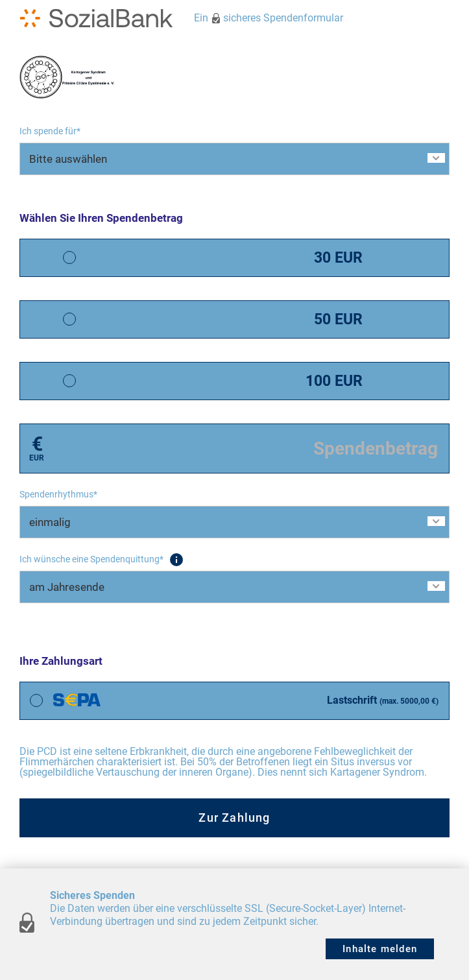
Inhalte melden (380, 949)
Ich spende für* (50, 131)
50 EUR (338, 319)
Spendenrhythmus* (58, 494)
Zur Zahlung (234, 818)
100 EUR (334, 381)
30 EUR (338, 258)
